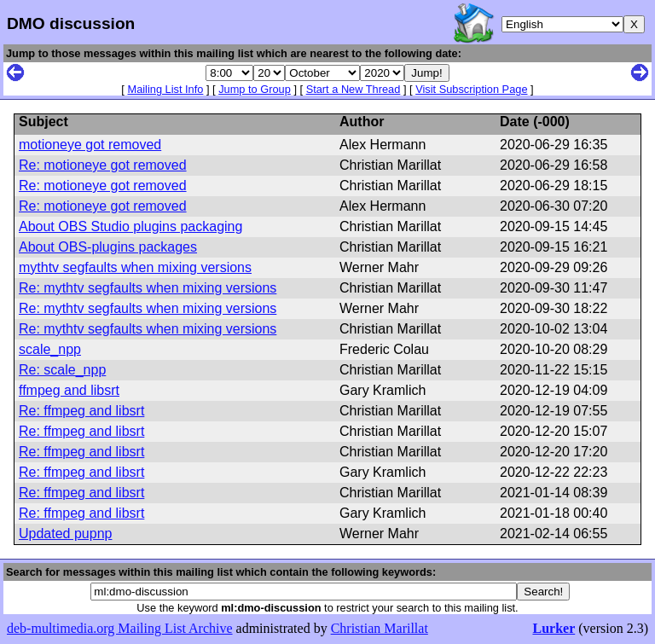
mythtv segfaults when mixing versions (135, 267)
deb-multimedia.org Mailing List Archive (120, 628)
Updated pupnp (65, 534)
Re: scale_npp (62, 370)
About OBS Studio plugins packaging (130, 226)
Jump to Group (255, 89)
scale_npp (50, 349)
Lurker (554, 628)
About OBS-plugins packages (108, 247)
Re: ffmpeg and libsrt (81, 411)
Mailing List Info (165, 89)
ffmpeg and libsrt (69, 390)
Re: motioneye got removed (103, 165)
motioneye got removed (90, 145)
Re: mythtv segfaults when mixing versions (148, 288)
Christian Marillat (380, 628)
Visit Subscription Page (471, 89)
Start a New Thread (354, 89)
